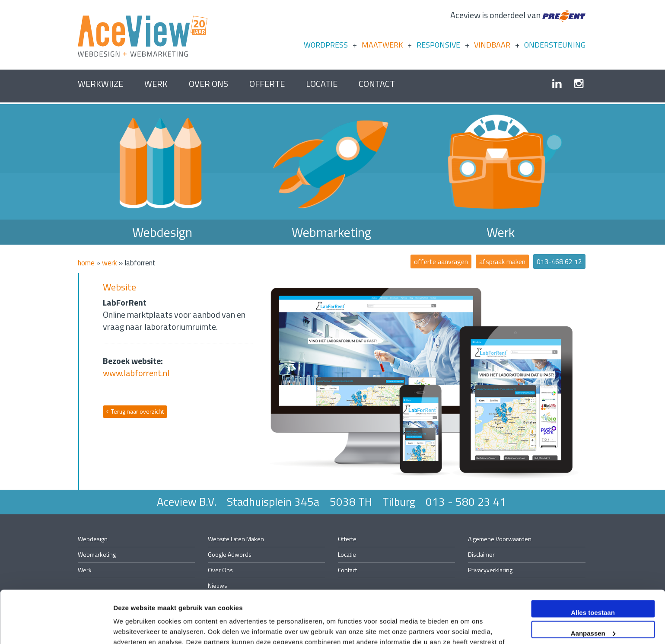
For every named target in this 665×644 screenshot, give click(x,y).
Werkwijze (100, 84)
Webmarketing (331, 232)
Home (86, 263)
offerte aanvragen (441, 261)
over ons (208, 84)
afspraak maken (502, 261)
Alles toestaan (593, 563)
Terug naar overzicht (135, 411)
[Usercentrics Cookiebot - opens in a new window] (56, 627)
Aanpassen (593, 584)
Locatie (322, 84)
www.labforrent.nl (136, 373)
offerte (267, 84)
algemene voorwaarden (500, 539)
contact (377, 84)
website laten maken (236, 539)
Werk (156, 84)
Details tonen (134, 627)
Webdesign (162, 232)
